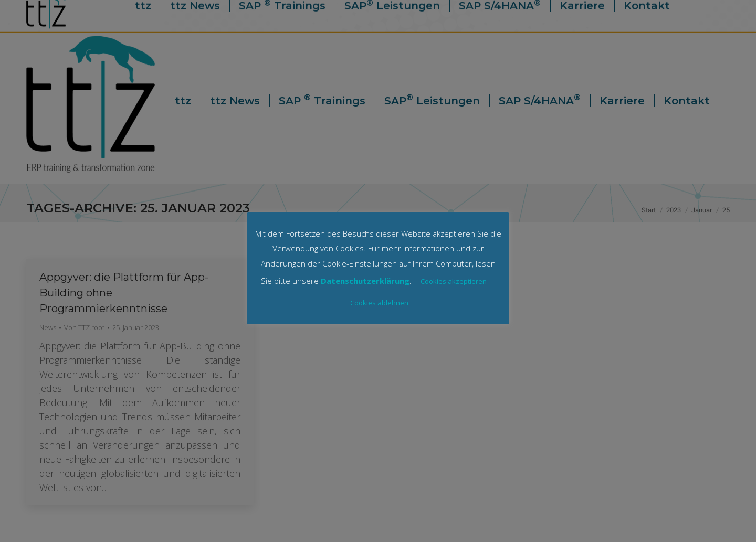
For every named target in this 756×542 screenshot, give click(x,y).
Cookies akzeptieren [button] (454, 281)
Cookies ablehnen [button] (379, 303)
